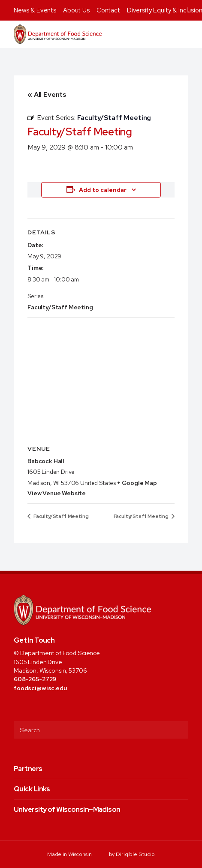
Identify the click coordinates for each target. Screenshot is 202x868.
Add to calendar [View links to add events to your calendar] (103, 190)
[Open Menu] (190, 34)
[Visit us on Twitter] (29, 707)
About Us (76, 10)
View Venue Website (57, 493)
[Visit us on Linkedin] (53, 707)
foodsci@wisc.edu (41, 688)
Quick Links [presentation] (32, 789)
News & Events (35, 10)
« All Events (47, 94)
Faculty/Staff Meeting (60, 307)
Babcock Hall (46, 461)
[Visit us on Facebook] (18, 707)
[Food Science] (58, 34)
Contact (108, 10)
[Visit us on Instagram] (41, 707)
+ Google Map (137, 483)
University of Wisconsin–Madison (67, 810)
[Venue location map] (101, 380)
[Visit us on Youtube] (65, 707)
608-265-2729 (35, 679)
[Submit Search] (178, 730)
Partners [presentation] (28, 769)
